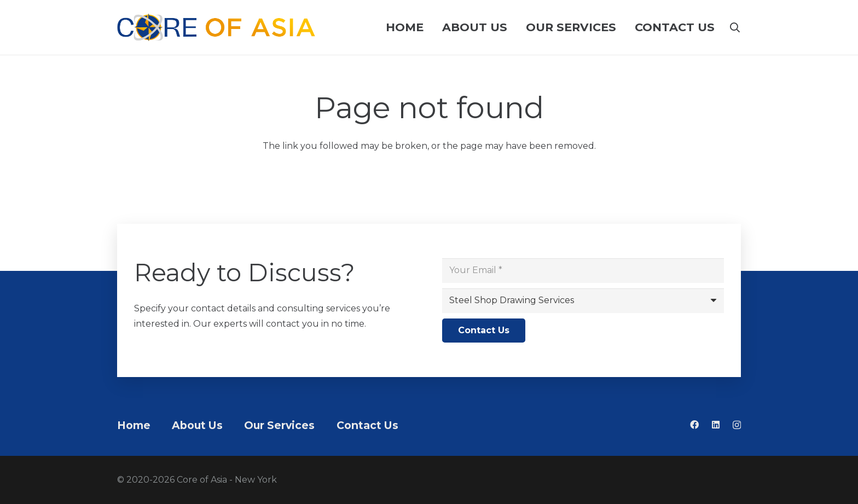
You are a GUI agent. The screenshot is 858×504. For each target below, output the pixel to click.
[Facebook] (694, 425)
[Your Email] (583, 271)
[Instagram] (737, 425)
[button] (735, 27)
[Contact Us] (484, 331)
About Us (197, 425)
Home (134, 425)
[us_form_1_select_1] (583, 301)
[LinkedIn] (716, 425)
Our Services (279, 425)
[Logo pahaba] (216, 27)
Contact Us (367, 425)
